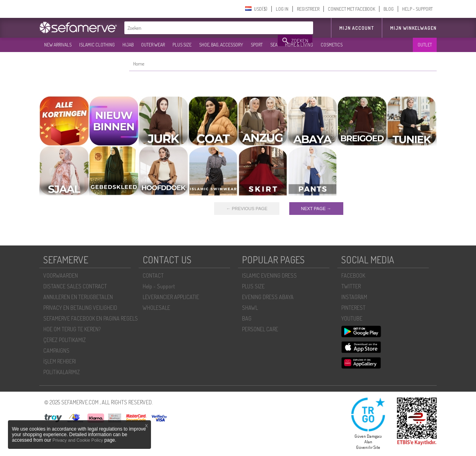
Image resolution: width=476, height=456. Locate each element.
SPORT (257, 45)
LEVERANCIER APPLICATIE (171, 297)
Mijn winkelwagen (413, 28)
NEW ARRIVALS (58, 45)
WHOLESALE (156, 308)
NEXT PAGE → (316, 209)
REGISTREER (308, 9)
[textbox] (201, 28)
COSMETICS (332, 45)
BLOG (389, 9)
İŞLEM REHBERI (60, 361)
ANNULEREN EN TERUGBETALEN (78, 297)
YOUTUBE (352, 318)
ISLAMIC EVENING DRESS (269, 275)
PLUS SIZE (182, 45)
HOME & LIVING (299, 45)
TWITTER (351, 286)
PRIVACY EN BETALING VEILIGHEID (80, 308)
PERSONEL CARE (260, 329)
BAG (247, 318)
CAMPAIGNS (56, 351)
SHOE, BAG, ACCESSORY (221, 45)
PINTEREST (353, 308)
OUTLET (425, 45)
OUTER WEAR (153, 45)
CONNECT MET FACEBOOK (351, 9)
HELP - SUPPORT (417, 9)
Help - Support (159, 286)
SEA (274, 45)
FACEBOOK (353, 275)
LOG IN (282, 9)
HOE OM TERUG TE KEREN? (72, 329)
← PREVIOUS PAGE (247, 209)
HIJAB (128, 45)
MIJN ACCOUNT (357, 28)
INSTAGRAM (354, 297)
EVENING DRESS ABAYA (268, 297)
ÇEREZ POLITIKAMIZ (65, 340)
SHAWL (250, 308)
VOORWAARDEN (61, 275)
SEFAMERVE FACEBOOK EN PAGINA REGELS (91, 318)
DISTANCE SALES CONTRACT (75, 286)
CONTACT (153, 275)
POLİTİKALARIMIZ (62, 372)
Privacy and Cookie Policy (78, 440)
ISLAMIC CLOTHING (97, 45)
